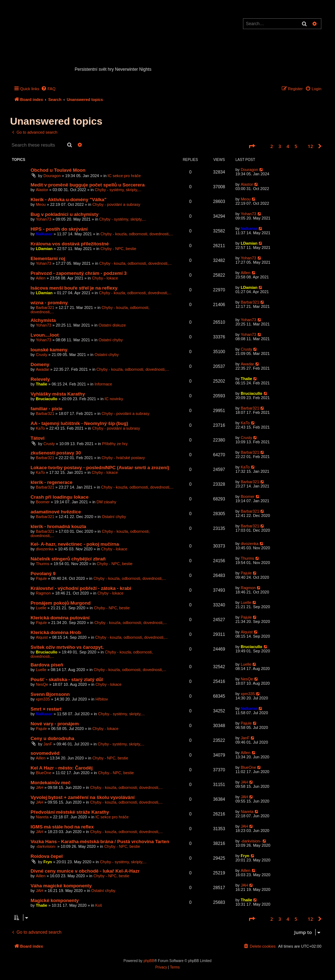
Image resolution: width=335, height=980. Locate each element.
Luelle (41, 608)
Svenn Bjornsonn (50, 694)
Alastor (42, 190)
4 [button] (288, 146)
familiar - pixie (47, 409)
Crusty (42, 355)
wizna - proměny (49, 303)
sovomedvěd (45, 753)
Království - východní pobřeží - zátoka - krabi (81, 588)
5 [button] (296, 146)
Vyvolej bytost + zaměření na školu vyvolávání (82, 797)
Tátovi (38, 438)
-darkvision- (46, 846)
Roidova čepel (47, 856)
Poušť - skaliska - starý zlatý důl (67, 679)
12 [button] (310, 146)
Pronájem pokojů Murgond (61, 603)
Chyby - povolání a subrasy (116, 204)
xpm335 (43, 699)
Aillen (41, 278)
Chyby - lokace (105, 278)
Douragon (52, 176)
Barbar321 (45, 308)
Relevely (40, 379)
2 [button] (272, 146)
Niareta (42, 817)
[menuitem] (48, 89)
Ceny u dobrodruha (52, 738)
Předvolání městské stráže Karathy (70, 812)
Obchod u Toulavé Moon (58, 170)
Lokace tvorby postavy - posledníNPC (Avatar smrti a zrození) (100, 468)
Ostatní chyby (111, 340)
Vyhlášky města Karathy (58, 394)
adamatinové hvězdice (56, 512)
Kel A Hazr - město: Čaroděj (62, 768)
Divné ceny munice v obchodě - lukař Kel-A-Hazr (85, 871)
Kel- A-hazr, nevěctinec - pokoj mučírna (75, 544)
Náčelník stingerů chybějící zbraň (68, 559)
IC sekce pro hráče (124, 176)
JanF (48, 744)
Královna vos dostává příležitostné (70, 244)
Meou (41, 204)
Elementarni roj (48, 258)
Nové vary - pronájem (55, 724)
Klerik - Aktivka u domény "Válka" (68, 200)
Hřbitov (102, 699)
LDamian (44, 249)
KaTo (40, 428)
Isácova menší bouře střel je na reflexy (74, 288)
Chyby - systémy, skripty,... (118, 190)
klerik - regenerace (52, 482)
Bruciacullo (47, 399)
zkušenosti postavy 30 (56, 453)
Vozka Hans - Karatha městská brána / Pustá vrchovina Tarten (100, 842)
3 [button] (280, 146)
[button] (252, 146)
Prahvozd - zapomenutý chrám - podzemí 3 (79, 273)
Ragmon (43, 593)
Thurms (43, 564)
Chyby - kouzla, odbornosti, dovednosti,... (137, 234)
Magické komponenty (55, 900)
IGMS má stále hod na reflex (62, 827)
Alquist (42, 637)
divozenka (45, 549)
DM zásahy (107, 502)
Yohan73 (44, 219)
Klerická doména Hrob (56, 632)
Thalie (42, 384)
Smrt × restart (46, 709)
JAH (40, 787)
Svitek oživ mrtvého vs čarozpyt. (67, 647)
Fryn (48, 862)
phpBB (149, 961)
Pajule (42, 578)
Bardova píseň (47, 665)
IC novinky (114, 399)
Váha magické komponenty (61, 886)
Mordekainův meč (51, 783)
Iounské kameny (49, 350)
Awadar (43, 369)
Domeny (40, 364)
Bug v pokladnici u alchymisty (65, 214)
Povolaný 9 (43, 574)
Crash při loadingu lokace (59, 497)
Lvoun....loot (45, 335)
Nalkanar (44, 234)
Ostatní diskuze (112, 325)
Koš (99, 905)
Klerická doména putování (60, 618)
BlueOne (44, 773)
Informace (103, 384)
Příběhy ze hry (115, 444)
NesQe (42, 684)
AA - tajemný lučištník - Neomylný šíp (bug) (79, 423)
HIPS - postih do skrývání (59, 229)
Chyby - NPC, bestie (119, 249)
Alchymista (43, 320)
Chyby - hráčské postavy (123, 458)
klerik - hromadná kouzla (58, 526)
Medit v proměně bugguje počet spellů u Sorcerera (88, 185)
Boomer (43, 502)
